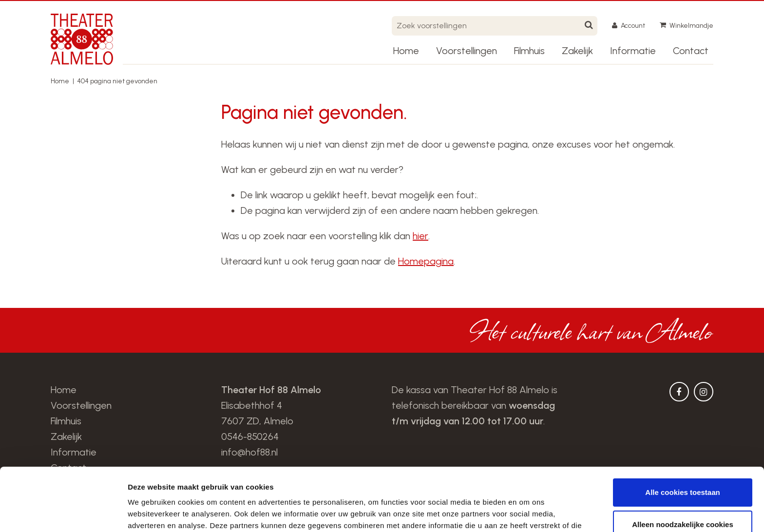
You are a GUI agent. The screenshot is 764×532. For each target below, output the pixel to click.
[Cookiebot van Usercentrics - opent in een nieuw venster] (63, 513)
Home (406, 51)
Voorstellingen (467, 51)
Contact (691, 51)
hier (420, 236)
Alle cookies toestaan (682, 429)
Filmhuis (529, 51)
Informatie (633, 51)
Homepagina (426, 261)
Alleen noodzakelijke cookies (683, 461)
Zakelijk (577, 51)
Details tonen (151, 513)
